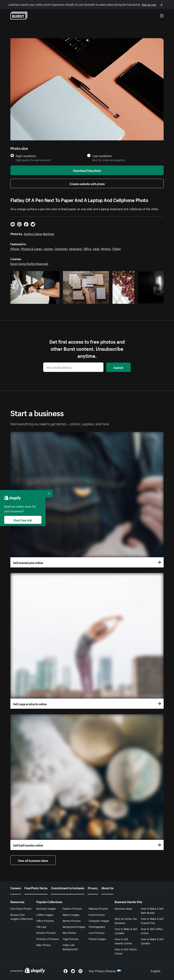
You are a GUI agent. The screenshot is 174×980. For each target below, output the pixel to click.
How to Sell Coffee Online (152, 931)
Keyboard (75, 248)
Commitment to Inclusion (68, 888)
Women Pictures (46, 933)
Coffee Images (45, 915)
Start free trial (23, 520)
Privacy (93, 888)
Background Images (74, 927)
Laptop (48, 248)
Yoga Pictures (71, 939)
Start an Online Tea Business (126, 921)
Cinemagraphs (97, 927)
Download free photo (87, 170)
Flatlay (117, 248)
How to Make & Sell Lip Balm (126, 931)
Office (87, 248)
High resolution (26, 156)
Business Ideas (123, 908)
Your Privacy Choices (105, 971)
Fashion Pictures (72, 908)
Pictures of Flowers (48, 939)
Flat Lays (41, 927)
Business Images (46, 908)
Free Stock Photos (21, 908)
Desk (96, 248)
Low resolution (102, 156)
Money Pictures (72, 921)
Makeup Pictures (98, 908)
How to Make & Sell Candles (152, 941)
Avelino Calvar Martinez (39, 233)
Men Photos (69, 933)
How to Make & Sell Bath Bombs (152, 910)
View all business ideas (33, 860)
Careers (16, 888)
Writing (106, 248)
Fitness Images (97, 939)
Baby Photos (43, 945)
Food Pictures (97, 915)
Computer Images (99, 921)
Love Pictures (97, 933)
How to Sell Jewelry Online (123, 941)
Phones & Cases (31, 248)
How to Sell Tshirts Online (126, 951)
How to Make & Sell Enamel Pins (152, 921)
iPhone (15, 248)
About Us (107, 888)
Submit (118, 367)
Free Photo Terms (36, 888)
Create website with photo (87, 183)
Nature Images (71, 915)
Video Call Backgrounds (70, 947)
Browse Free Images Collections (22, 917)
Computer (61, 248)
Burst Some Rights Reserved (29, 263)
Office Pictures (45, 921)
